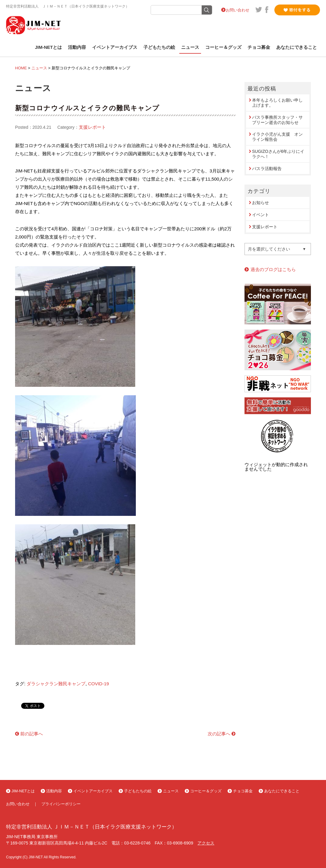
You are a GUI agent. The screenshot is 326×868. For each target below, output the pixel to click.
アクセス (206, 843)
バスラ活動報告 (267, 169)
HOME (21, 68)
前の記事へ (32, 734)
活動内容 (77, 47)
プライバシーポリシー (61, 804)
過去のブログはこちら (273, 269)
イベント (260, 215)
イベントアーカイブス (115, 47)
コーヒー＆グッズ (223, 47)
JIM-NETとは (48, 47)
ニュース (190, 47)
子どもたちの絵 (159, 47)
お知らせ (260, 203)
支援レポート (92, 127)
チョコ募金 (259, 47)
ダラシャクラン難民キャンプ (56, 684)
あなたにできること (297, 47)
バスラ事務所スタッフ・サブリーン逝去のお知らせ (277, 120)
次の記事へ (219, 734)
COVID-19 (99, 684)
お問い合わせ (238, 10)
